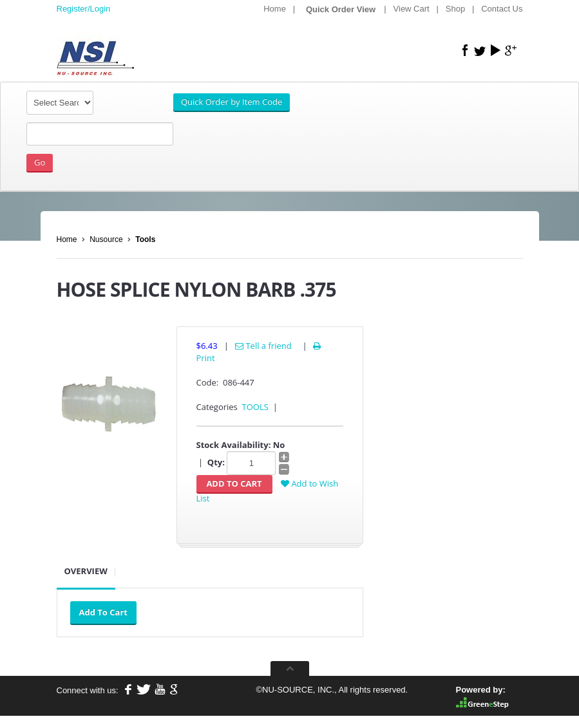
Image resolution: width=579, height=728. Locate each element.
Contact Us (502, 9)
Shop (455, 9)
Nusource (106, 239)
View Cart (412, 9)
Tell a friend (263, 346)
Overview (86, 571)
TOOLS (255, 407)
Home (275, 9)
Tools (145, 239)
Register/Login (84, 9)
